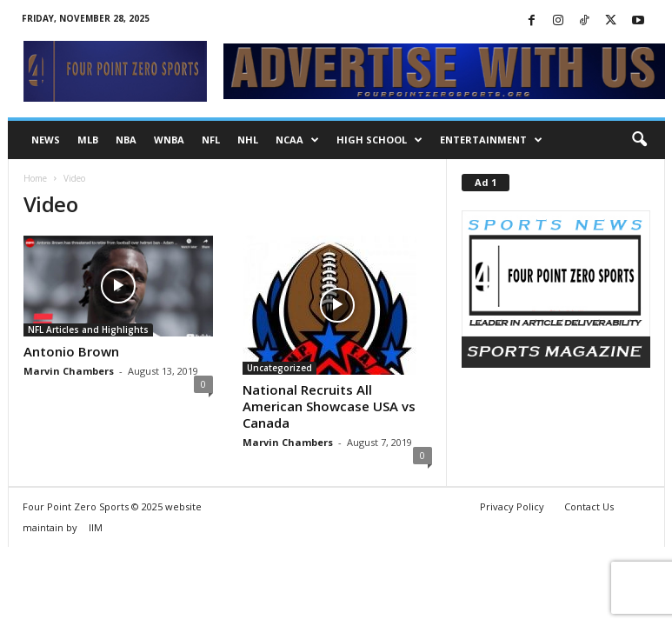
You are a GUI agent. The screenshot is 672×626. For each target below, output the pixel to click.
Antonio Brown (71, 351)
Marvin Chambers (69, 371)
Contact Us (589, 506)
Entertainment (491, 140)
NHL (248, 140)
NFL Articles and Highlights (88, 330)
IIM (96, 527)
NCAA (297, 140)
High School (379, 140)
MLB (88, 140)
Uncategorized (279, 368)
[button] (639, 140)
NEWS (46, 140)
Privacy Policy (512, 506)
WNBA (169, 140)
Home (35, 178)
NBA (126, 140)
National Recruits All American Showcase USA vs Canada (329, 406)
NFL (211, 140)
